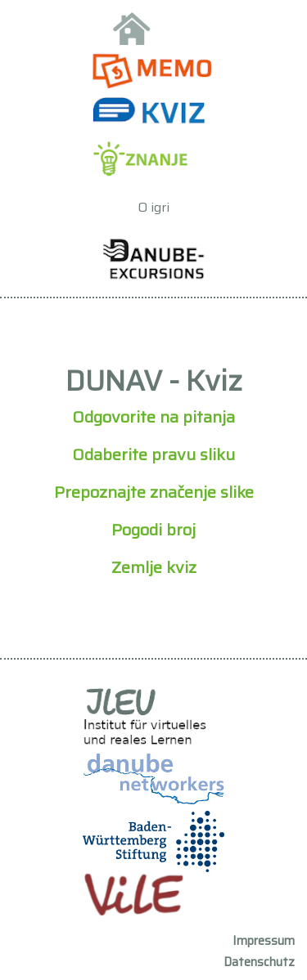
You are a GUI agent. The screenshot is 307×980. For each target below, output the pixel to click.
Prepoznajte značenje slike (154, 492)
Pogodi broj (153, 530)
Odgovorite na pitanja (153, 417)
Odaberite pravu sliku (153, 454)
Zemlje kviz (154, 567)
